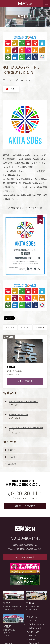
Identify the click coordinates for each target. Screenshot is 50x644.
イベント (12, 457)
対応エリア (33, 636)
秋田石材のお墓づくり (35, 624)
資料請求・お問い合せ (25, 506)
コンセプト (33, 621)
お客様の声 (31, 639)
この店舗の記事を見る (25, 381)
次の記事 (40, 327)
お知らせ (12, 450)
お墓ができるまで (36, 628)
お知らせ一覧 (32, 617)
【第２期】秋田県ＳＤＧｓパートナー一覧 (24, 208)
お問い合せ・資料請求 (25, 557)
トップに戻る (25, 327)
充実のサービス (33, 632)
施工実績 (12, 464)
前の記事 (10, 327)
